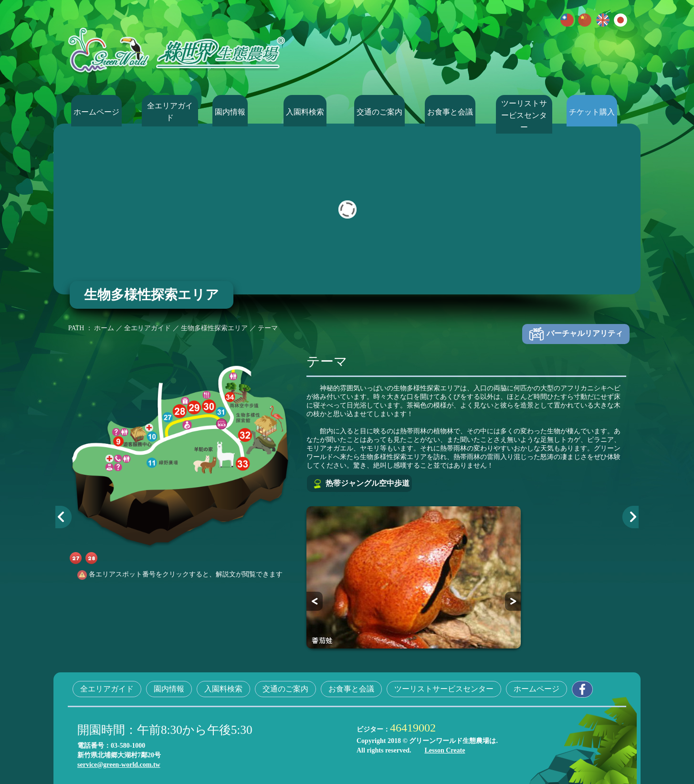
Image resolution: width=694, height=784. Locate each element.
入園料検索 (312, 111)
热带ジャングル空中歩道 (361, 484)
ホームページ (99, 111)
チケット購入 (595, 111)
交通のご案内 (382, 111)
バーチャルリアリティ (575, 334)
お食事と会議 (453, 111)
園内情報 (241, 111)
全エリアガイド (170, 111)
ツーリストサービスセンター (524, 111)
